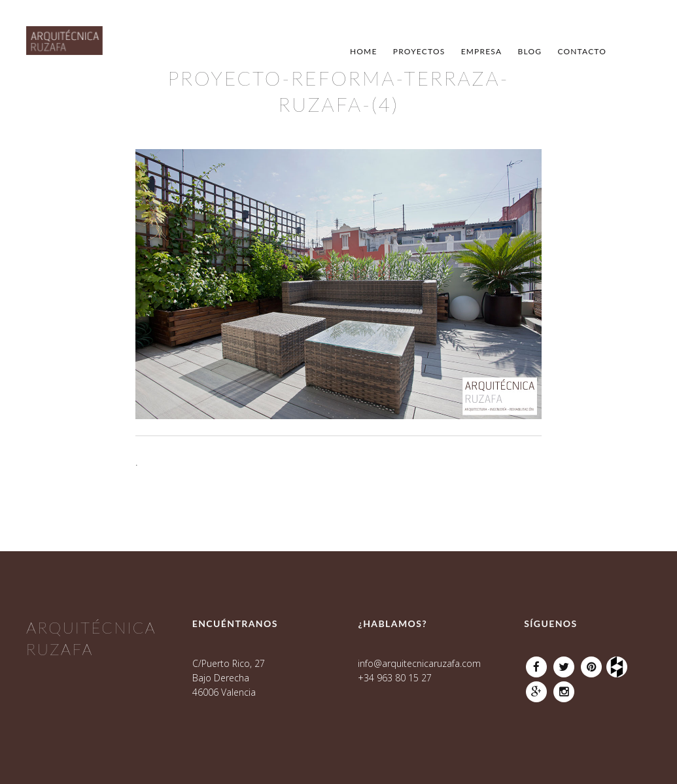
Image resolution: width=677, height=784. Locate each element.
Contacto (582, 51)
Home (364, 51)
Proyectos (419, 51)
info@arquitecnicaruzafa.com (419, 663)
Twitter (564, 663)
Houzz (619, 663)
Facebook (536, 663)
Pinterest (591, 663)
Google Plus (536, 688)
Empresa (482, 51)
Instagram (564, 688)
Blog (530, 51)
